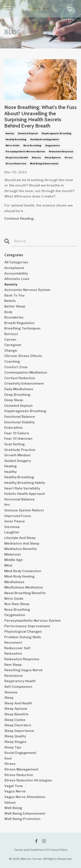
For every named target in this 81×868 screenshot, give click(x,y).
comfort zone (16, 367)
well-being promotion (22, 819)
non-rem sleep (17, 604)
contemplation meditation (26, 372)
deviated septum (28, 134)
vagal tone (14, 786)
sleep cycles (15, 720)
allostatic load (17, 279)
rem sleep (13, 665)
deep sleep (14, 400)
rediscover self (17, 648)
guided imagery (18, 461)
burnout (11, 334)
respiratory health (17, 158)
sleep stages (15, 742)
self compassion (18, 687)
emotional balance (20, 417)
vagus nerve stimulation (25, 797)
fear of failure (17, 433)
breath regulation (19, 323)
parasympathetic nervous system (25, 152)
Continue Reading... (20, 218)
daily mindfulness (19, 389)
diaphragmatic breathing (56, 134)
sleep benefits (16, 714)
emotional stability (20, 422)
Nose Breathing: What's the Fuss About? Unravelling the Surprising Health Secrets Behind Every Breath (40, 116)
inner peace (15, 521)
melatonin (13, 554)
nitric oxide (13, 146)
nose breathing (32, 146)
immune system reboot (24, 510)
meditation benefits (21, 549)
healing (10, 466)
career (10, 339)
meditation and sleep (22, 543)
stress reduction (16, 164)
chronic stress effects (23, 356)
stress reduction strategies (28, 780)
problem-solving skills (23, 637)
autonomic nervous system (27, 290)
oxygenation (52, 146)
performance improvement (27, 626)
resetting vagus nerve (23, 670)
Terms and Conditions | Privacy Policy (41, 850)
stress (69, 158)
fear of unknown (18, 439)
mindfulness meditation (24, 587)
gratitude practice (20, 450)
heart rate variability (22, 488)
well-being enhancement (44, 164)
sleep (9, 698)
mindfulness (14, 582)
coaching (12, 361)
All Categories (16, 262)
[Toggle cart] (70, 9)
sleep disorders (18, 725)
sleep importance (19, 731)
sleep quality (15, 736)
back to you (14, 295)
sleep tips (13, 747)
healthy (10, 472)
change (11, 350)
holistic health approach (25, 494)
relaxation (13, 653)
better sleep (15, 306)
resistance (14, 676)
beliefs (10, 301)
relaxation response (61, 152)
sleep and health (18, 703)
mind (8, 565)
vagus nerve (15, 791)
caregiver (13, 345)
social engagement (20, 753)
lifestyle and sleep (20, 538)
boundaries (14, 317)
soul (8, 758)
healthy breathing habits (45, 140)
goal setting (14, 444)
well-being (13, 808)
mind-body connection (23, 571)
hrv (7, 505)
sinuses (36, 158)
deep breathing (17, 395)
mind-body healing (19, 576)
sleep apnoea (53, 158)
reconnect (13, 642)
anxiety (10, 134)
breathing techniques (22, 328)
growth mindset (17, 455)
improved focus (18, 516)
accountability (16, 273)
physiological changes (23, 631)
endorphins (13, 428)
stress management (21, 769)
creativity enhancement (24, 383)
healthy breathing (16, 140)
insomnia (12, 527)
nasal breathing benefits (25, 593)
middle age (13, 560)
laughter (12, 532)
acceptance (14, 268)
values (10, 802)
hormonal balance (20, 499)
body (8, 312)
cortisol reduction (20, 378)
